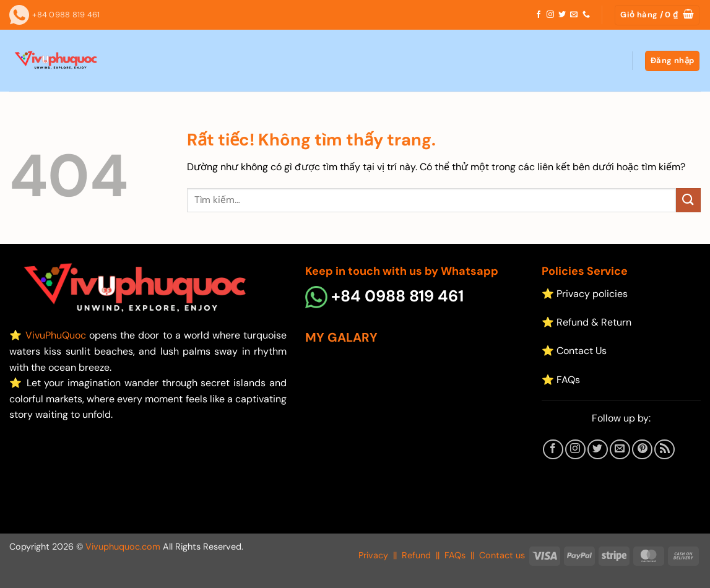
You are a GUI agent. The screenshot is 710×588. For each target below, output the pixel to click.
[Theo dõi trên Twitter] (562, 15)
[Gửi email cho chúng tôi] (574, 15)
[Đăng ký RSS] (665, 450)
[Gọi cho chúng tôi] (586, 15)
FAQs (455, 555)
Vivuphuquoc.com (123, 547)
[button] (657, 15)
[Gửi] (688, 200)
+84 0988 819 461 (384, 296)
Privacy (373, 555)
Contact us (502, 555)
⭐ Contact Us (574, 351)
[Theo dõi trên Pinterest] (642, 450)
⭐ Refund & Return (587, 322)
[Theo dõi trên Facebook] (539, 15)
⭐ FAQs (561, 380)
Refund (416, 555)
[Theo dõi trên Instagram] (550, 15)
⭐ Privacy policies (585, 294)
